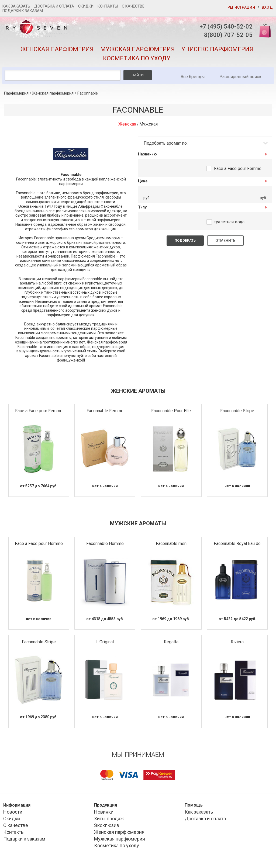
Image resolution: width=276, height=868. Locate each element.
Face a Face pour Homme (39, 544)
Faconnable (88, 93)
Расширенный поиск (240, 77)
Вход (267, 7)
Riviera (237, 642)
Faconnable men (171, 544)
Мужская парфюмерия (137, 49)
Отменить (225, 241)
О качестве (133, 6)
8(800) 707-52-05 (228, 35)
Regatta (171, 642)
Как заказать (16, 6)
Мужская (149, 124)
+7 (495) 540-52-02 (226, 27)
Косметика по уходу (137, 58)
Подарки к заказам (23, 11)
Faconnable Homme (105, 544)
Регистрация (241, 7)
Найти (138, 75)
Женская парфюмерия (57, 49)
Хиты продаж (109, 819)
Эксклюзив (107, 825)
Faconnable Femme (105, 411)
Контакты (108, 6)
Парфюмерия (16, 93)
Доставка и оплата (54, 6)
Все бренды (193, 77)
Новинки (104, 812)
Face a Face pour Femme (238, 169)
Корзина (263, 30)
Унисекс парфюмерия (217, 49)
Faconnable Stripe (237, 411)
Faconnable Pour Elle (171, 411)
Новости (13, 812)
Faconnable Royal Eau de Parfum (237, 544)
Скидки (86, 6)
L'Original (105, 642)
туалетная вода (229, 222)
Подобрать (185, 240)
